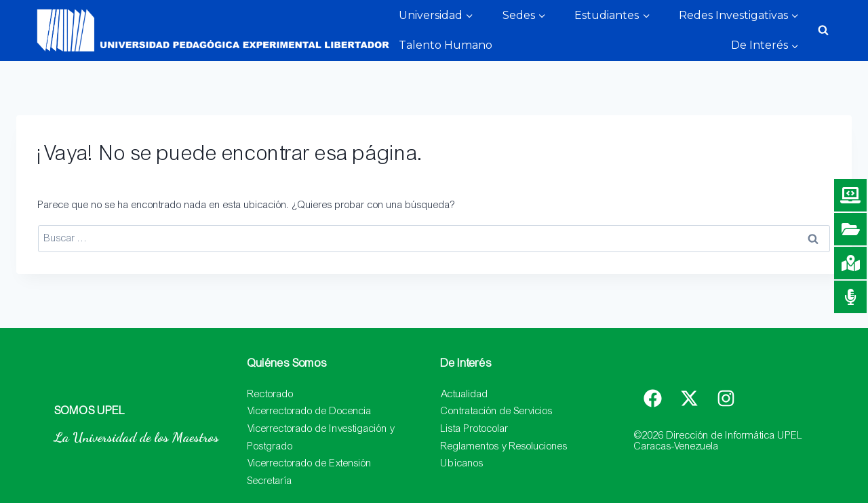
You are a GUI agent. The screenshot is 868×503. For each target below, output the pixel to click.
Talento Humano (446, 45)
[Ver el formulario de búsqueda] (823, 31)
